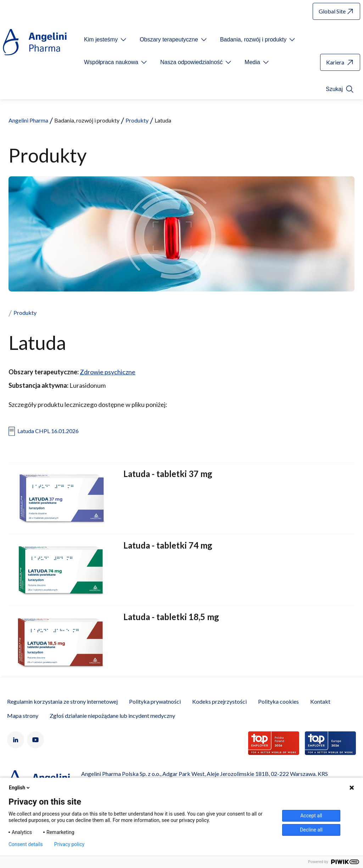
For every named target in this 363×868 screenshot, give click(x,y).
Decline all (311, 830)
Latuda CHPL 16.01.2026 (48, 431)
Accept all (311, 816)
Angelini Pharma (28, 120)
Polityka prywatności (155, 701)
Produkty (137, 120)
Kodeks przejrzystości (219, 701)
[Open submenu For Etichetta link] (106, 40)
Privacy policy (69, 844)
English (20, 788)
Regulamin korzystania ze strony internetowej (62, 701)
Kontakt (320, 701)
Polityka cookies (278, 701)
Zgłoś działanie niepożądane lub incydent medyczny (112, 716)
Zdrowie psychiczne (108, 372)
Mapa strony (23, 716)
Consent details (26, 844)
